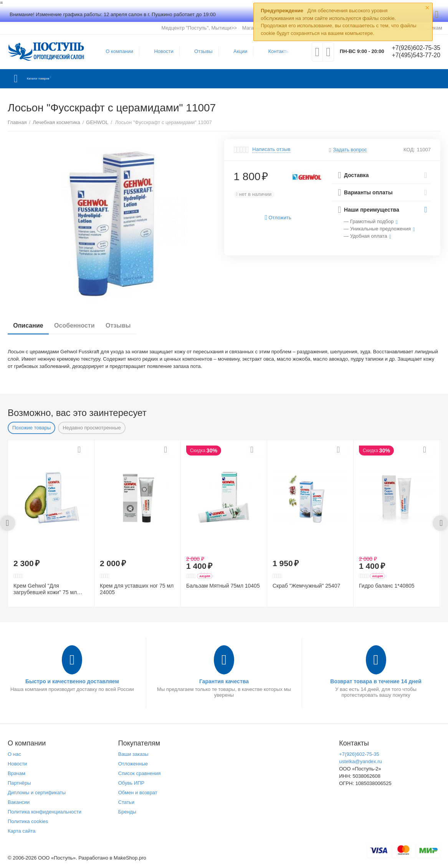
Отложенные (133, 764)
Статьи (126, 802)
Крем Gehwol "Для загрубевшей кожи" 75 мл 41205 (45, 589)
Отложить (278, 218)
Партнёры (19, 783)
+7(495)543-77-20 (412, 56)
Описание (30, 325)
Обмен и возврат (138, 793)
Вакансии (19, 802)
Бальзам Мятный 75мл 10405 (223, 586)
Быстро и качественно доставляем (72, 681)
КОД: (409, 150)
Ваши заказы (133, 754)
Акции (237, 51)
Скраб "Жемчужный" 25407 (306, 586)
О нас (14, 754)
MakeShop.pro (130, 858)
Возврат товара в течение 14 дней (376, 681)
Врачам (17, 773)
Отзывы (200, 51)
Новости (160, 51)
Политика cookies (28, 821)
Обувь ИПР (131, 783)
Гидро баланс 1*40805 (387, 586)
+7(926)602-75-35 (412, 48)
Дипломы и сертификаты (37, 793)
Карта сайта (22, 831)
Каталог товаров (53, 79)
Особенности (81, 325)
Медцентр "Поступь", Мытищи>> (199, 28)
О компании (116, 51)
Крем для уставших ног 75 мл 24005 (137, 589)
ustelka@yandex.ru (360, 761)
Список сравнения (140, 773)
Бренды (127, 812)
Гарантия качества (224, 681)
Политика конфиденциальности (45, 812)
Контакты (275, 51)
